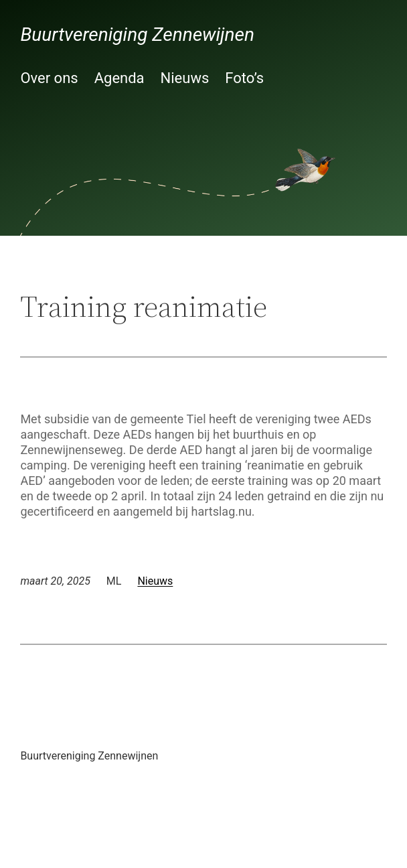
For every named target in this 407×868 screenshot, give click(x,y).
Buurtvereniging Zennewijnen (137, 34)
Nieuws (155, 581)
